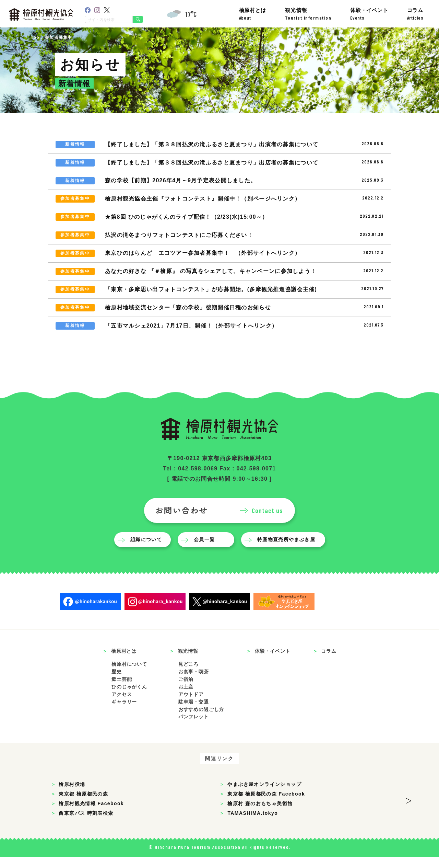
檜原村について (129, 675)
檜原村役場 (72, 795)
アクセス (122, 705)
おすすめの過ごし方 (201, 720)
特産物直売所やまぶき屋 (288, 551)
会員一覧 (206, 551)
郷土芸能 (122, 690)
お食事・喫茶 (194, 683)
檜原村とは (253, 14)
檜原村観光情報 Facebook (91, 814)
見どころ (188, 675)
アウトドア (191, 705)
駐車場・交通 (194, 713)
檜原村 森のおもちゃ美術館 (260, 814)
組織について (148, 551)
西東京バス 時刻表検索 (86, 824)
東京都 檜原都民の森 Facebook (266, 805)
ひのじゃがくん (129, 698)
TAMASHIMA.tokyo (253, 824)
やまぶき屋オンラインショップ (264, 795)
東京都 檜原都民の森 (83, 805)
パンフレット (194, 728)
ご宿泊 (186, 690)
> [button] (409, 810)
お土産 (186, 698)
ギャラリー (124, 713)
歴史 (117, 683)
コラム (415, 14)
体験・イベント (369, 14)
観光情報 (308, 14)
